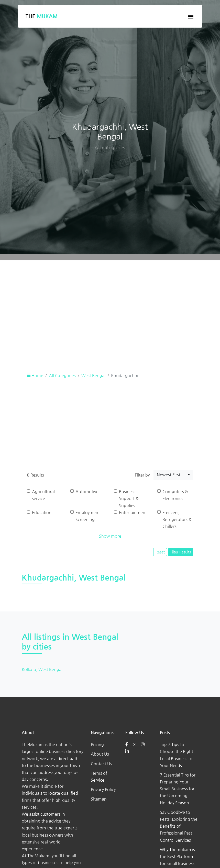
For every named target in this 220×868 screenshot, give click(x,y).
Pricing (97, 744)
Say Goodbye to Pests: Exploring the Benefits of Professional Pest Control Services (179, 826)
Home (35, 375)
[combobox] (173, 475)
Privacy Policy (103, 789)
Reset (160, 552)
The (42, 16)
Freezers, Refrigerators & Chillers (177, 519)
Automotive (87, 491)
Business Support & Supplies (129, 498)
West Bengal (93, 375)
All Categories (62, 375)
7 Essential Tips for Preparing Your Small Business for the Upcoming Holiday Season (178, 789)
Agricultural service (43, 495)
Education (42, 512)
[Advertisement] (110, 321)
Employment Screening (88, 516)
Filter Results (181, 552)
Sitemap (99, 799)
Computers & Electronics (175, 495)
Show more (110, 536)
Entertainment (133, 512)
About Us (100, 754)
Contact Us (101, 764)
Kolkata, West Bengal (42, 669)
